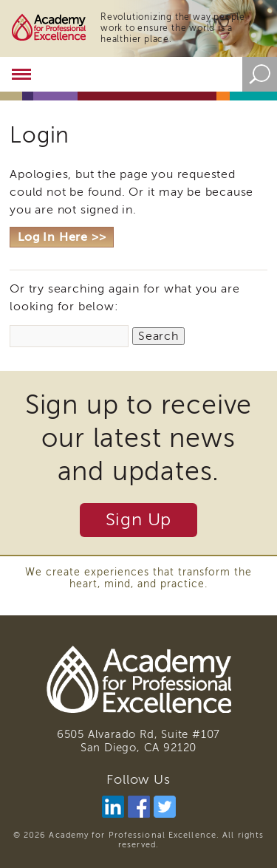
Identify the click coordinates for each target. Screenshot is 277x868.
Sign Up (139, 520)
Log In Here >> (62, 237)
